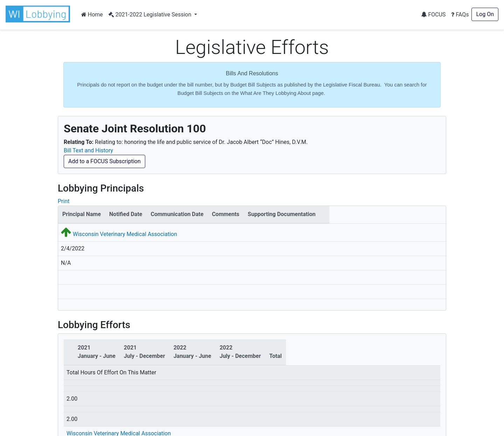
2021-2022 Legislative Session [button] (151, 15)
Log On (485, 14)
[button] (39, 14)
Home (92, 15)
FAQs (460, 15)
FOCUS (433, 15)
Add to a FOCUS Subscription (104, 161)
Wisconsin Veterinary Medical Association (125, 234)
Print (64, 201)
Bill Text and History (88, 150)
